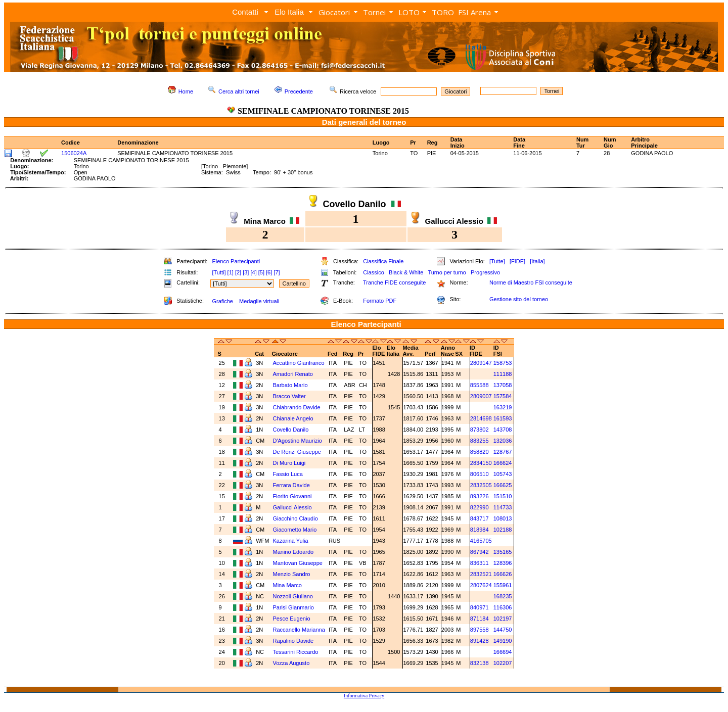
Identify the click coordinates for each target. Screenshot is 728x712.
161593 (503, 418)
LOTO (409, 12)
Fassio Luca (288, 474)
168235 (503, 596)
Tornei (374, 12)
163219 (503, 407)
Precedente (299, 91)
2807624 (481, 585)
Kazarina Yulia (291, 541)
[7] (277, 272)
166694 (503, 652)
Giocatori (334, 12)
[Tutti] (219, 272)
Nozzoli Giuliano (293, 596)
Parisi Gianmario (293, 607)
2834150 (481, 463)
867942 (480, 552)
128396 (503, 563)
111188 (503, 374)
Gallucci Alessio (292, 507)
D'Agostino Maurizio (298, 441)
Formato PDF (380, 301)
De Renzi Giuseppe (297, 452)
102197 (503, 619)
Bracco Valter (289, 396)
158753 (503, 363)
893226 (480, 496)
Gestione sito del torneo (519, 299)
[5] (261, 272)
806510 (480, 474)
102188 (503, 530)
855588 (480, 385)
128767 (503, 452)
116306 (503, 607)
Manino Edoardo (293, 552)
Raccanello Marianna (299, 630)
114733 (503, 507)
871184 (480, 619)
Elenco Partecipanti (236, 261)
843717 (480, 518)
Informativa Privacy (364, 696)
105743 (503, 474)
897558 (480, 630)
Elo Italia (289, 12)
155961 (503, 585)
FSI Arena (474, 12)
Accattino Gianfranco (299, 363)
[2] (238, 272)
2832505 (481, 485)
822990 (480, 507)
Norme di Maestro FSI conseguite (531, 282)
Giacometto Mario (295, 530)
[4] (253, 272)
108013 (503, 518)
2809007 (481, 396)
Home (186, 91)
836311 (480, 563)
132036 (503, 441)
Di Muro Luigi (289, 463)
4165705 (481, 541)
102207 (503, 663)
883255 (480, 441)
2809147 (481, 363)
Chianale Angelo (293, 418)
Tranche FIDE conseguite (394, 282)
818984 (480, 530)
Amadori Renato (293, 374)
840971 (480, 607)
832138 (480, 663)
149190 (503, 641)
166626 (503, 574)
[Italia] (537, 261)
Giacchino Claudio (295, 518)
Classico (374, 272)
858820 (480, 452)
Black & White (406, 272)
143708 (503, 430)
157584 (503, 396)
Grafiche (222, 301)
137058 (503, 385)
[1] (231, 272)
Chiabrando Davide (297, 407)
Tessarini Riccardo (296, 652)
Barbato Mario (290, 385)
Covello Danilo (291, 430)
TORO (443, 12)
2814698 (481, 418)
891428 (480, 641)
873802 (480, 430)
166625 (503, 485)
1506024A (74, 153)
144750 (503, 630)
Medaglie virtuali (259, 301)
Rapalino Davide (293, 641)
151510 (503, 496)
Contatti (245, 12)
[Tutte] (497, 261)
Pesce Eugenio (292, 619)
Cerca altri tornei (239, 91)
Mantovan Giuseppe (298, 563)
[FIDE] (517, 261)
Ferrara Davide (291, 485)
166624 (503, 463)
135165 (503, 552)
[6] (269, 272)
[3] (246, 272)
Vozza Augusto (291, 663)
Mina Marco (287, 585)
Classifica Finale (383, 261)
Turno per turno (447, 272)
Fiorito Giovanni (292, 496)
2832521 (481, 574)
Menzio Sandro (292, 574)
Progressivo (485, 272)
